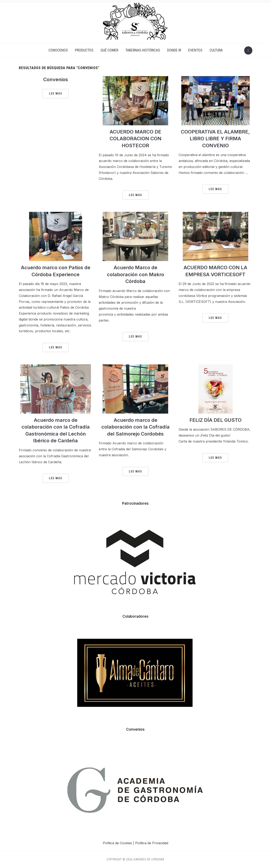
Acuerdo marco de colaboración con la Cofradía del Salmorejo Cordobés (135, 427)
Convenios (56, 79)
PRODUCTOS (84, 50)
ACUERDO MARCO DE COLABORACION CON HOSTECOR (135, 139)
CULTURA (216, 50)
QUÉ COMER (109, 50)
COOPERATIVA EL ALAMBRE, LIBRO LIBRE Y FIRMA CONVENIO (215, 139)
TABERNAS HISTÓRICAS (143, 50)
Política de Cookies (117, 843)
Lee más (56, 94)
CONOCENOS (58, 50)
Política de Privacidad (152, 843)
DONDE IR (174, 50)
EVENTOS (195, 50)
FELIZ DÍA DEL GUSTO (215, 420)
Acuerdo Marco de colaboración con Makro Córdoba (135, 274)
